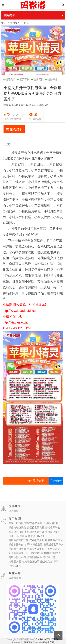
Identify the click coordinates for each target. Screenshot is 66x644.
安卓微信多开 (37, 540)
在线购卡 (14, 129)
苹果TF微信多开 (33, 523)
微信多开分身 (16, 545)
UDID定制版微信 (18, 536)
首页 (3, 23)
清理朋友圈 (15, 562)
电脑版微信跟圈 (17, 557)
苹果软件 (15, 23)
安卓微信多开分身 (34, 532)
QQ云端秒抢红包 (34, 553)
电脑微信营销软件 (18, 540)
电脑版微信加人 (54, 540)
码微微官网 (15, 578)
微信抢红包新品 (17, 527)
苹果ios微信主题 (33, 545)
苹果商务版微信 (17, 549)
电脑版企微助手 (31, 562)
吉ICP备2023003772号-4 (47, 639)
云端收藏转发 (53, 527)
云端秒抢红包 (51, 523)
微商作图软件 (34, 557)
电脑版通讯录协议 (53, 545)
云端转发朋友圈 (36, 527)
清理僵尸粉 (49, 557)
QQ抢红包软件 (52, 553)
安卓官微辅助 (16, 553)
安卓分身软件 (16, 532)
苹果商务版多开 (36, 549)
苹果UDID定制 (36, 536)
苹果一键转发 (16, 523)
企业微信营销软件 (50, 562)
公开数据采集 (53, 549)
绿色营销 (14, 511)
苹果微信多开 (53, 532)
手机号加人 (15, 566)
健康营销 (28, 642)
